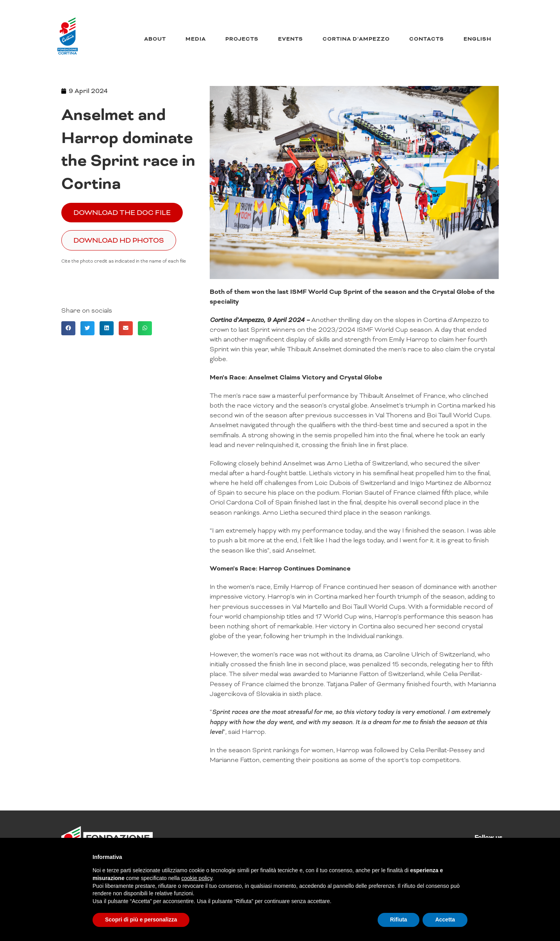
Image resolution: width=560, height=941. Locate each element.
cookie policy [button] (197, 878)
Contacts (427, 39)
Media (196, 39)
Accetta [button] (445, 920)
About (155, 39)
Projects (242, 39)
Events (291, 39)
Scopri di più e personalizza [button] (141, 920)
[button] (68, 328)
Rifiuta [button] (399, 920)
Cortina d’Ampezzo (356, 39)
